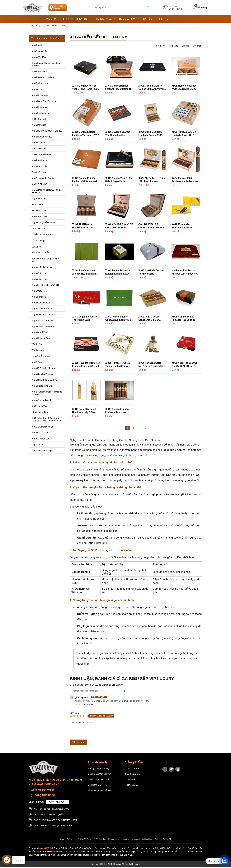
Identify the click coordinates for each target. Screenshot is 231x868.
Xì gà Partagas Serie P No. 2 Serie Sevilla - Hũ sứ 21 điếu (151, 366)
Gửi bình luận (78, 743)
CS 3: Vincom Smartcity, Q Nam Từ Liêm (55, 821)
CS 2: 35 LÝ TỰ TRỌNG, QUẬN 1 (49, 816)
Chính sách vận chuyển (99, 775)
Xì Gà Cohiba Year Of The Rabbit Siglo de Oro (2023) (119, 181)
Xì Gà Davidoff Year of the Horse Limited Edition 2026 (118, 135)
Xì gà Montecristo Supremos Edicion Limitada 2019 (182, 227)
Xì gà (77, 840)
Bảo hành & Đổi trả (97, 786)
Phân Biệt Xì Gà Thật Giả (100, 792)
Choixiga (172, 764)
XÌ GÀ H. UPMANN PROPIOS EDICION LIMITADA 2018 (83, 227)
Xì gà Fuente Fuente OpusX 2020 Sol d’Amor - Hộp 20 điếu (119, 320)
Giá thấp (174, 47)
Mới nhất (197, 47)
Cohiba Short (147, 840)
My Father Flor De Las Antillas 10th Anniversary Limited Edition (185, 274)
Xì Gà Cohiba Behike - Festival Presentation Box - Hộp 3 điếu (119, 89)
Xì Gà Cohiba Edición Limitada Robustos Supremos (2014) (117, 412)
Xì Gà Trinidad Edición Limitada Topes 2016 (184, 135)
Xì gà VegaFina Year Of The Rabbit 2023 (85, 319)
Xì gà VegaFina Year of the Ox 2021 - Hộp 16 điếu (184, 366)
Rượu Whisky (129, 20)
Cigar (62, 840)
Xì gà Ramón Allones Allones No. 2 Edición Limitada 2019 (84, 274)
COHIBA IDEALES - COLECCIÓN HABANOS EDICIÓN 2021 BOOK (152, 227)
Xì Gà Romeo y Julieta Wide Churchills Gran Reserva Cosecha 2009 (184, 89)
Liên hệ (164, 20)
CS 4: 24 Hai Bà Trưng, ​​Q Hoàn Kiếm (53, 827)
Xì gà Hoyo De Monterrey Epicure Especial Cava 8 (86, 366)
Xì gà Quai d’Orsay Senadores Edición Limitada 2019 (149, 320)
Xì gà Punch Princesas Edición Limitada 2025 (118, 273)
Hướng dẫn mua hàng (98, 770)
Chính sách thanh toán (99, 781)
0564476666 (46, 791)
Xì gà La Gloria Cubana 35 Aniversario (151, 273)
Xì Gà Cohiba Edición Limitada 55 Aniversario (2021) (85, 181)
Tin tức (147, 20)
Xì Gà (68, 20)
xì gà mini (136, 840)
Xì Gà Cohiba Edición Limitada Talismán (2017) (86, 135)
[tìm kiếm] (147, 8)
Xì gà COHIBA (132, 770)
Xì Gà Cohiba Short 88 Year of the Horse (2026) (86, 88)
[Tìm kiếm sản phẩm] (120, 8)
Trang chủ (49, 20)
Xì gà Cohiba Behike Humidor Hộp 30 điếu (183, 319)
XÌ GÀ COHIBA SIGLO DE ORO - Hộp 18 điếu (119, 227)
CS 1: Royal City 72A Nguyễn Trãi (52, 810)
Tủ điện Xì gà (132, 786)
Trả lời (77, 706)
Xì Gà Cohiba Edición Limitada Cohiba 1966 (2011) (150, 135)
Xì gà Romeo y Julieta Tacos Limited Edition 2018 (118, 366)
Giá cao (185, 47)
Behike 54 (167, 840)
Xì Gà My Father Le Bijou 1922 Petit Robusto (152, 181)
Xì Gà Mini (82, 20)
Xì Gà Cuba (86, 840)
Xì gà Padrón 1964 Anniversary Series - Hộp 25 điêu (185, 181)
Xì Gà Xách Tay (100, 840)
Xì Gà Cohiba (114, 840)
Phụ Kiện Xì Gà (105, 20)
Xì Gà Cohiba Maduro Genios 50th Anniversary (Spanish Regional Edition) (152, 89)
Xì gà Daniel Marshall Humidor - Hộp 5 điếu (84, 412)
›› (145, 429)
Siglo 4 (70, 840)
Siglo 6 (158, 840)
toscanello (125, 840)
